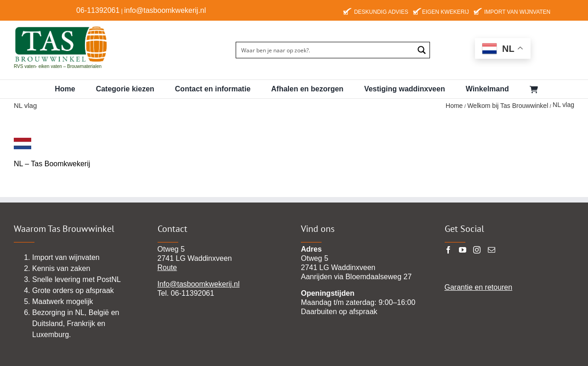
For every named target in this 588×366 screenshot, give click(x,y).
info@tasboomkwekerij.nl (165, 10)
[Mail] (492, 250)
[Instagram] (477, 250)
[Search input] (325, 50)
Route (167, 267)
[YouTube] (463, 250)
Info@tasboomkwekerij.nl (199, 284)
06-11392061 (98, 10)
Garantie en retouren (479, 287)
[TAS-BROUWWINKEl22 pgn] (61, 28)
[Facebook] (448, 250)
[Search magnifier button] (422, 50)
